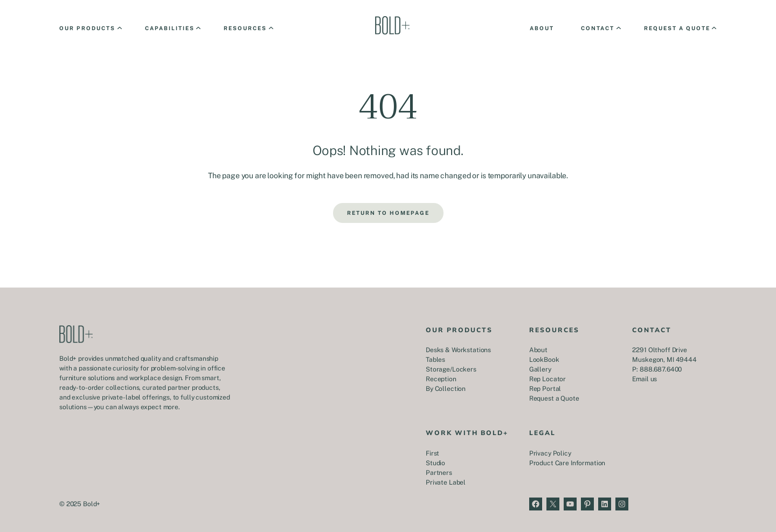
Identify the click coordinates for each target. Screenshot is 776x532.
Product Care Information (567, 463)
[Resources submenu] (248, 28)
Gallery (540, 369)
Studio (435, 463)
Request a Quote (554, 398)
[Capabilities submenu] (172, 28)
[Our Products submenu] (90, 28)
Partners (439, 473)
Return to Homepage (388, 213)
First (432, 453)
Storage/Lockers (451, 369)
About (538, 350)
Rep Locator (548, 379)
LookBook (544, 360)
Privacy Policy (550, 453)
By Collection (446, 389)
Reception (441, 379)
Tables (435, 360)
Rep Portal (545, 389)
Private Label (446, 482)
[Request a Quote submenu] (680, 28)
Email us (645, 379)
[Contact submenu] (600, 28)
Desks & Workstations (458, 350)
